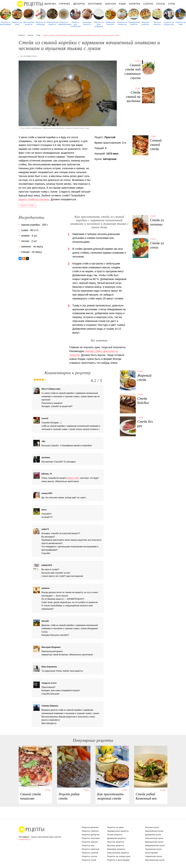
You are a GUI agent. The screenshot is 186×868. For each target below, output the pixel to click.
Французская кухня (154, 842)
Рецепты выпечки (90, 827)
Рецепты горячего (90, 831)
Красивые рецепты (87, 23)
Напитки (135, 4)
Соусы (161, 4)
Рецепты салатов (90, 853)
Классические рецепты (52, 23)
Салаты (148, 4)
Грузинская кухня (153, 849)
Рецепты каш (88, 845)
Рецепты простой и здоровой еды (30, 4)
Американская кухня (155, 845)
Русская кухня (152, 827)
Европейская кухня (154, 831)
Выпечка (50, 4)
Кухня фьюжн (152, 853)
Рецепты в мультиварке (6, 23)
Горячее (65, 4)
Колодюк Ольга (30, 56)
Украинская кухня (154, 856)
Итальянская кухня (154, 838)
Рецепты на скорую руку (169, 23)
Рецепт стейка (28, 206)
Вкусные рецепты (146, 23)
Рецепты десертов (91, 835)
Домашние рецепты (111, 23)
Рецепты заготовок (91, 838)
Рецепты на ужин (17, 23)
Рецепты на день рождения (99, 24)
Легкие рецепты (115, 835)
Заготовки (95, 4)
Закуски (110, 4)
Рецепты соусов (90, 856)
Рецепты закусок (90, 842)
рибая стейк (73, 478)
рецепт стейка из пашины (34, 199)
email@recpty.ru (25, 839)
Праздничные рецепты (134, 23)
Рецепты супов (89, 860)
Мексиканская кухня (155, 860)
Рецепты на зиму (180, 23)
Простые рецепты (157, 23)
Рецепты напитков (91, 849)
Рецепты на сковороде (41, 23)
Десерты (79, 4)
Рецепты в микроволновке (64, 23)
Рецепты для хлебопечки (75, 24)
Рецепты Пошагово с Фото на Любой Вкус (32, 829)
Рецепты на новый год (122, 23)
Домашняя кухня (153, 835)
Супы (172, 4)
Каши (122, 4)
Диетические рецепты (29, 23)
